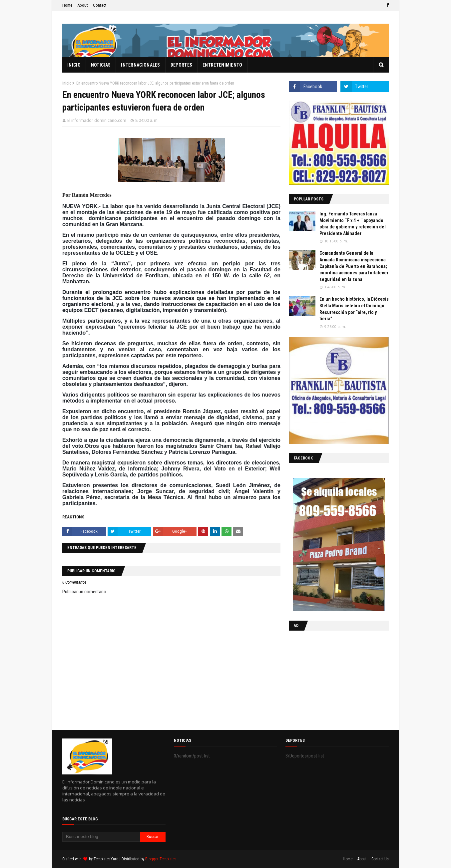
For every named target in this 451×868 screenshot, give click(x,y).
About (83, 5)
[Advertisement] (330, 679)
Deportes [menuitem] (181, 65)
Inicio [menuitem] (74, 65)
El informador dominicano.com (97, 120)
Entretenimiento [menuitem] (223, 65)
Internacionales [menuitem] (141, 65)
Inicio (67, 83)
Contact (100, 5)
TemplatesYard (106, 859)
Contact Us (380, 859)
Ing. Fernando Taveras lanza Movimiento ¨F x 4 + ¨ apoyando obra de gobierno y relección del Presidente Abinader (353, 224)
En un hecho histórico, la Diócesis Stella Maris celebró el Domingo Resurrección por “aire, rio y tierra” (354, 309)
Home (67, 5)
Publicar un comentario (84, 592)
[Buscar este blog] (101, 837)
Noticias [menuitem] (101, 65)
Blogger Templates (161, 859)
